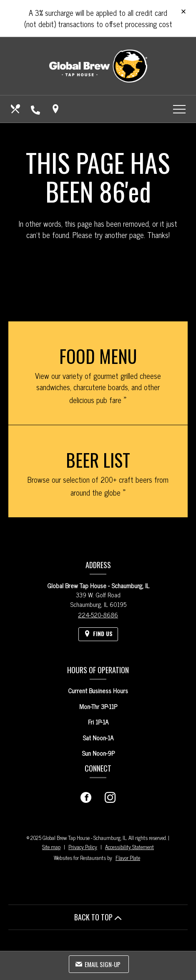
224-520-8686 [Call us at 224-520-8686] (98, 615)
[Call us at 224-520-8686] (36, 109)
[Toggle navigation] (179, 109)
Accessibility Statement (129, 847)
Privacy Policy (83, 847)
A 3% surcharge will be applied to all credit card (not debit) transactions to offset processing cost (98, 18)
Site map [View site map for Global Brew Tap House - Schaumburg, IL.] (51, 847)
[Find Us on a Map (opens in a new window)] (56, 109)
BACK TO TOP (98, 917)
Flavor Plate (128, 858)
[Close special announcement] (183, 12)
